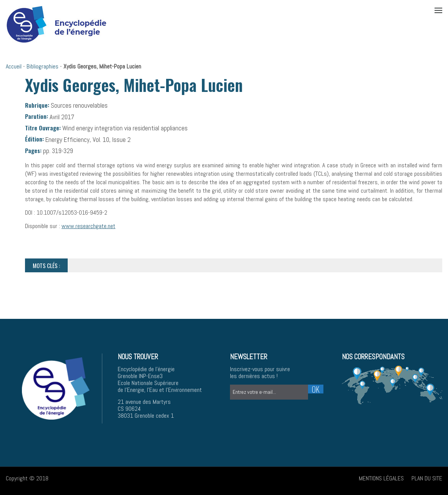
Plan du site (427, 478)
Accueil (14, 66)
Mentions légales (381, 478)
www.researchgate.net (88, 226)
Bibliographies (42, 66)
